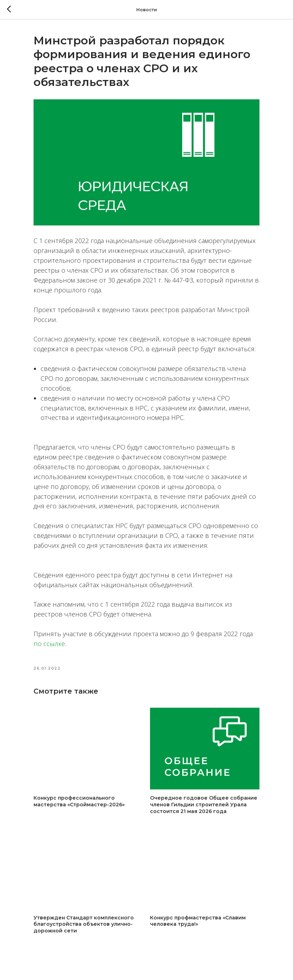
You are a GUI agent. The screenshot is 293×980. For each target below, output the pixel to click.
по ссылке (49, 644)
